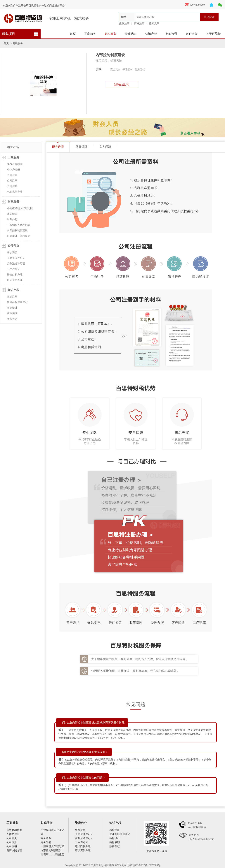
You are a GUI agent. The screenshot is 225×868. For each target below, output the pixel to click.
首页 (73, 34)
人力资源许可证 (16, 258)
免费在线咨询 (121, 85)
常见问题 (105, 147)
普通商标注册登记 (17, 302)
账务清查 (12, 214)
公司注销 (12, 186)
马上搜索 (209, 17)
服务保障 (82, 147)
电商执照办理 (15, 192)
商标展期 (12, 313)
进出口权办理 (15, 275)
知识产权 (151, 34)
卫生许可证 (13, 269)
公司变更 (12, 175)
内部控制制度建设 (17, 230)
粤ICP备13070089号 (149, 865)
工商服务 (90, 34)
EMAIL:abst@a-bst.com (201, 839)
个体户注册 (13, 170)
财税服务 (110, 34)
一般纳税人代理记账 (19, 225)
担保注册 (124, 23)
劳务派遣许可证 (16, 264)
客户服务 (192, 34)
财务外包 (12, 219)
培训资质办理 (15, 280)
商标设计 (12, 308)
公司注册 (12, 181)
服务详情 (58, 147)
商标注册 (139, 23)
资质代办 (131, 34)
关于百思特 (213, 34)
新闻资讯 (171, 34)
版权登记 (12, 319)
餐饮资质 (12, 253)
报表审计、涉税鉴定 (19, 236)
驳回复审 (154, 23)
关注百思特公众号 (157, 851)
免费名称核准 (15, 164)
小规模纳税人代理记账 (20, 208)
